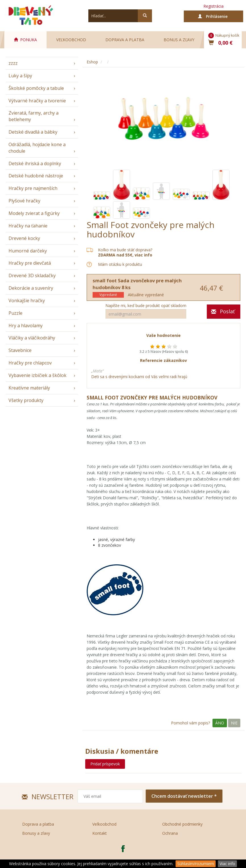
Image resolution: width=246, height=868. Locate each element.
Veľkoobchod (71, 40)
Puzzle (15, 313)
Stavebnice (20, 350)
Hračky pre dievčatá (30, 263)
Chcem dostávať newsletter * (184, 796)
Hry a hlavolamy (26, 326)
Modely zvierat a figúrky (34, 213)
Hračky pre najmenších (33, 188)
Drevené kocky (24, 238)
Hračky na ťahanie (28, 226)
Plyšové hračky (24, 201)
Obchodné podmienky (182, 824)
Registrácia (213, 6)
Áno (220, 723)
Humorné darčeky (28, 251)
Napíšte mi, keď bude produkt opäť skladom (146, 306)
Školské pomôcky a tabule (36, 88)
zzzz (13, 63)
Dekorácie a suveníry (31, 288)
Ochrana (170, 833)
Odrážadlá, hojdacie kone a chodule (37, 148)
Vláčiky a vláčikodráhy (32, 338)
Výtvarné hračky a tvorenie (37, 101)
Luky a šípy (20, 76)
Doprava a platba (125, 40)
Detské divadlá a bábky (33, 132)
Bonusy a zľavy (36, 833)
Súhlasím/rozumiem (196, 864)
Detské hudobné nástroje (36, 176)
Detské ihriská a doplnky (35, 163)
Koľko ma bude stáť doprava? (125, 250)
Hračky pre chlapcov (30, 363)
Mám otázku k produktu (120, 264)
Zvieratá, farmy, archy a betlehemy (34, 116)
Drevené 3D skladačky (32, 275)
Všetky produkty (26, 400)
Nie (234, 723)
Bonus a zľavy (179, 40)
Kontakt (100, 833)
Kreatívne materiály (29, 388)
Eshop (92, 62)
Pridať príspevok (105, 764)
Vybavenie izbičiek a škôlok (37, 375)
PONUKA (25, 40)
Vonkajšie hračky (27, 301)
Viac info (227, 864)
